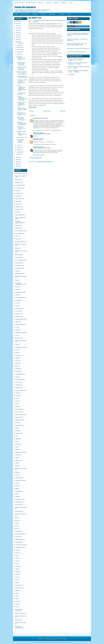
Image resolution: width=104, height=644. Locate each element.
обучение (18, 209)
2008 (17, 164)
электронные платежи (21, 341)
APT (16, 327)
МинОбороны (18, 425)
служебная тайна (19, 547)
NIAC (16, 593)
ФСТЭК (17, 180)
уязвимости (18, 433)
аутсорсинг (18, 314)
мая (18, 145)
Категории (80, 26)
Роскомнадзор (19, 233)
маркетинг (18, 355)
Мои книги (49, 3)
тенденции (18, 183)
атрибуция (18, 385)
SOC (16, 212)
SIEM (16, 289)
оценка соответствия (20, 218)
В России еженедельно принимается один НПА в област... (22, 98)
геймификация (19, 274)
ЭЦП (16, 398)
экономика (18, 257)
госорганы (18, 382)
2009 (17, 162)
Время (17, 604)
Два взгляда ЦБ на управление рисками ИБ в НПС (21, 104)
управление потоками (21, 623)
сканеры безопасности (21, 514)
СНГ (16, 494)
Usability (17, 439)
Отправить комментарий (35, 158)
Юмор (17, 248)
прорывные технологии (21, 507)
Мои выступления (31, 3)
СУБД (17, 466)
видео (17, 358)
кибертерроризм (19, 539)
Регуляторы (44, 14)
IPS (16, 335)
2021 (17, 21)
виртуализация (19, 380)
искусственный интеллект (19, 610)
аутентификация (19, 292)
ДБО (16, 366)
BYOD (17, 330)
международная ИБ (20, 319)
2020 (17, 24)
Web (16, 353)
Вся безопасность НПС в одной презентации (21, 64)
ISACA (17, 561)
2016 (17, 33)
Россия (17, 204)
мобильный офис (19, 324)
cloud (16, 280)
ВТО (16, 441)
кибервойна (18, 316)
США (16, 345)
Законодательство (26, 14)
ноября (19, 45)
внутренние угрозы (20, 390)
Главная (16, 14)
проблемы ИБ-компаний (21, 251)
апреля (19, 147)
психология (18, 255)
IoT (16, 404)
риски (17, 295)
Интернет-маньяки (20, 534)
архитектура (18, 308)
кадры (17, 458)
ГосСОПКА (18, 531)
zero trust (17, 601)
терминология (19, 420)
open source (18, 412)
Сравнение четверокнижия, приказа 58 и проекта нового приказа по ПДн (77, 44)
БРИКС (17, 574)
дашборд (17, 369)
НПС (16, 236)
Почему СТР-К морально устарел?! (20, 141)
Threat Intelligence (20, 260)
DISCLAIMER (64, 3)
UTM (16, 523)
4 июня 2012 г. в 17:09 (38, 138)
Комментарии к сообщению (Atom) (45, 161)
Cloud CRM (68, 642)
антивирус (18, 300)
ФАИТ (17, 475)
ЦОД (16, 582)
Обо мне (56, 3)
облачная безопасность (21, 276)
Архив (87, 26)
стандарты (18, 207)
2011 (17, 157)
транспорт (18, 620)
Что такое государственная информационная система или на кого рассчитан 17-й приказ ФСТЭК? (78, 34)
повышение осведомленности (20, 283)
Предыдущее (63, 111)
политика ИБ (18, 505)
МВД (16, 488)
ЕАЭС (17, 577)
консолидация (19, 185)
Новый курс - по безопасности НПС (21, 59)
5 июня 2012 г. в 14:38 (38, 155)
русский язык (18, 511)
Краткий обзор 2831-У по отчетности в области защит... (22, 73)
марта (19, 150)
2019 (17, 26)
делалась (49, 64)
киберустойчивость (20, 613)
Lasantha (52, 642)
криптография (19, 215)
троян (17, 423)
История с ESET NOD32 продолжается (77, 52)
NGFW (17, 521)
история (17, 371)
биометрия (18, 388)
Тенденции (62, 14)
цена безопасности (20, 231)
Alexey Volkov (37, 118)
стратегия (18, 228)
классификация (19, 374)
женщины (18, 537)
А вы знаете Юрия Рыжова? (21, 93)
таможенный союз (20, 480)
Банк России (18, 199)
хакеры (17, 322)
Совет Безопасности (20, 452)
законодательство (20, 173)
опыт (16, 447)
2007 (17, 166)
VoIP (16, 526)
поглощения (18, 188)
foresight (17, 450)
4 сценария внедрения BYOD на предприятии (22, 123)
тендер (17, 550)
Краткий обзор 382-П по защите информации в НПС (22, 82)
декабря (19, 43)
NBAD (17, 406)
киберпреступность (20, 347)
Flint (34, 140)
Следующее (31, 111)
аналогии (17, 444)
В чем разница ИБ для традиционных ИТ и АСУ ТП (22, 133)
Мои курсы (41, 3)
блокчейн (17, 455)
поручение (54, 53)
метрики (17, 225)
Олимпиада (18, 491)
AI (16, 436)
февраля (19, 152)
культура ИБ (18, 417)
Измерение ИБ (53, 14)
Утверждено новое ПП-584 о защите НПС (22, 109)
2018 (17, 28)
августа (19, 52)
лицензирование (19, 298)
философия (18, 263)
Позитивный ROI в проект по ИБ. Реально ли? (78, 48)
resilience (17, 572)
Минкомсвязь (18, 268)
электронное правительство (19, 627)
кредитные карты (19, 415)
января (19, 154)
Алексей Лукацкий (38, 134)
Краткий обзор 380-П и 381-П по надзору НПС (22, 68)
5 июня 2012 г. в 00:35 (38, 147)
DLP (16, 306)
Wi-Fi (16, 529)
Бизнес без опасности (25, 7)
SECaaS (17, 566)
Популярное (71, 26)
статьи (17, 431)
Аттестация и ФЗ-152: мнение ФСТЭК (21, 128)
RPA (16, 596)
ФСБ (16, 191)
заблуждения (18, 266)
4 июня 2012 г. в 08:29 (38, 133)
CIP (16, 556)
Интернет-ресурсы (20, 242)
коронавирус (18, 542)
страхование (18, 478)
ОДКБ (17, 472)
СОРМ (17, 497)
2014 (17, 37)
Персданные (35, 14)
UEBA (17, 569)
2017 (17, 30)
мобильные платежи (20, 545)
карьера (17, 591)
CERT (17, 363)
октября (19, 47)
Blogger (65, 639)
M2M (16, 486)
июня (18, 56)
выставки (17, 193)
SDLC (17, 303)
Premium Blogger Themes (60, 642)
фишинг (17, 553)
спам (16, 428)
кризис (17, 361)
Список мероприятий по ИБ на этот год (22, 77)
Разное (70, 14)
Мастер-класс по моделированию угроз (21, 114)
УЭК (16, 580)
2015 (17, 35)
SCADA (17, 201)
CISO (16, 287)
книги (16, 401)
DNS (16, 518)
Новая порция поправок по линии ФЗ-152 (21, 119)
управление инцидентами (18, 222)
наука (17, 271)
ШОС (16, 607)
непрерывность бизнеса (21, 468)
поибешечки (18, 460)
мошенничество (19, 499)
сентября (19, 50)
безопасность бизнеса (21, 244)
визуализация (19, 588)
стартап (17, 393)
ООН (16, 463)
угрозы (17, 196)
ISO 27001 (18, 338)
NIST (16, 350)
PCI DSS (17, 311)
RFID (16, 564)
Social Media (18, 409)
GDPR (17, 558)
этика (17, 483)
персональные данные (21, 176)
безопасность (19, 585)
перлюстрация (19, 502)
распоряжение (49, 24)
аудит (17, 377)
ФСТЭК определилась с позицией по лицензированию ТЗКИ (22, 88)
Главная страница (19, 3)
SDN (16, 599)
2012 (17, 41)
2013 (17, 39)
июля (18, 54)
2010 (17, 160)
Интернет (18, 396)
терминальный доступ (21, 616)
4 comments (35, 22)
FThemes (40, 642)
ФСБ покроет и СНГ (22, 137)
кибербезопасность (20, 333)
